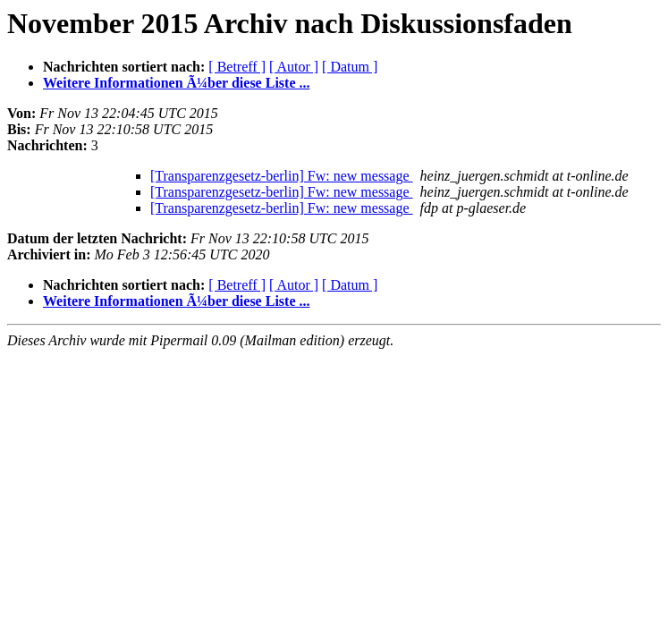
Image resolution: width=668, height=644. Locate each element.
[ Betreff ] (237, 67)
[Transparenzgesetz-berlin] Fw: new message (282, 176)
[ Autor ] (294, 67)
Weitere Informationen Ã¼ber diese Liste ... (176, 83)
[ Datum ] (350, 67)
